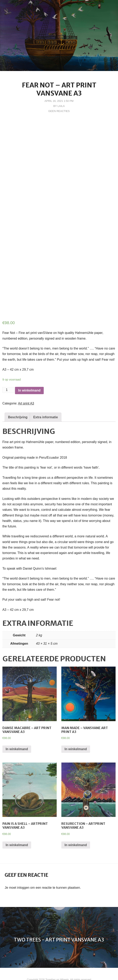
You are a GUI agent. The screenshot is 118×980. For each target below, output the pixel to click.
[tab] (18, 406)
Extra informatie (46, 406)
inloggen (23, 876)
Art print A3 (26, 392)
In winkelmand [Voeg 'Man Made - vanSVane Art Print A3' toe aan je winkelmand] (76, 738)
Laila (61, 106)
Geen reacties (59, 111)
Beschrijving (18, 406)
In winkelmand (29, 379)
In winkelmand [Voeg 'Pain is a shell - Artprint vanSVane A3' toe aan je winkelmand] (17, 834)
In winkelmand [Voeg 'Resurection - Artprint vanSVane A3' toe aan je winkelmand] (76, 834)
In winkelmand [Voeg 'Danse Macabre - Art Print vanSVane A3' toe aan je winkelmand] (17, 738)
